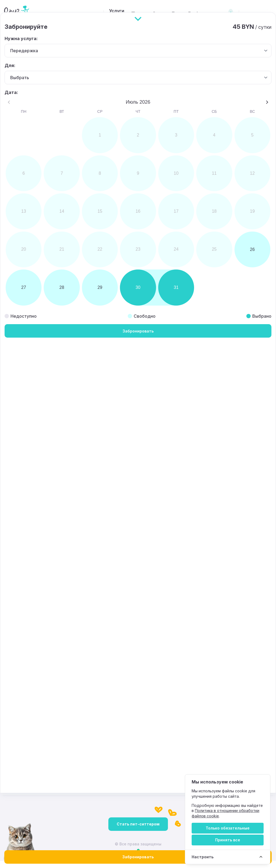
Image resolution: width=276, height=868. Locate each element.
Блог (165, 14)
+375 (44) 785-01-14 (102, 757)
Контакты (223, 721)
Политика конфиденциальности (106, 721)
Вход (225, 14)
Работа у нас (194, 14)
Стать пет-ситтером (138, 831)
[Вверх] (138, 732)
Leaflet (238, 313)
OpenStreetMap (261, 313)
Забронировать (138, 857)
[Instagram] (234, 704)
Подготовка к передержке (32, 721)
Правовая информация (176, 721)
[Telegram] (267, 704)
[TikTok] (250, 704)
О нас (144, 14)
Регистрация (259, 14)
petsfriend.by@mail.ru (33, 757)
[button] (172, 275)
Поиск (121, 14)
